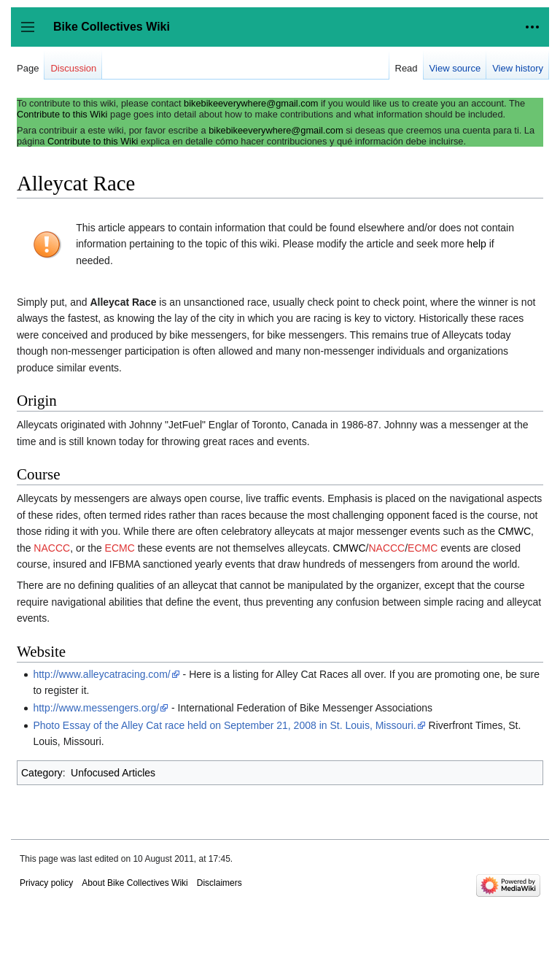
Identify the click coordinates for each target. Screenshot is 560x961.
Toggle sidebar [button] (32, 34)
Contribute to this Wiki (62, 114)
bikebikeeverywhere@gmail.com (251, 103)
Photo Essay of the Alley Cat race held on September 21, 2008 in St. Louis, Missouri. (224, 725)
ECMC (120, 548)
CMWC (514, 531)
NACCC (52, 548)
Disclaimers (219, 883)
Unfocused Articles (113, 773)
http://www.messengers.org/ (96, 708)
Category (42, 773)
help (476, 244)
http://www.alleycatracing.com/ (101, 674)
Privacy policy (46, 883)
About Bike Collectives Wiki (135, 883)
